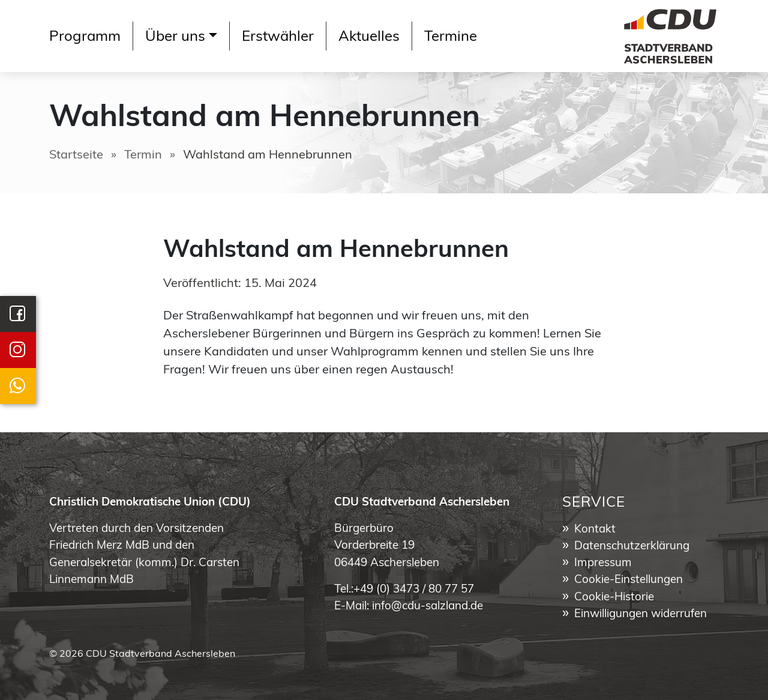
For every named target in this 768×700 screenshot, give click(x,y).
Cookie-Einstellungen (628, 580)
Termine (451, 37)
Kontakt (595, 530)
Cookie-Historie (614, 598)
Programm (85, 37)
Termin (143, 155)
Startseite (76, 155)
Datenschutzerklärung (632, 547)
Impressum (603, 563)
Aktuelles (369, 37)
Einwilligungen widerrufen (640, 614)
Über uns (175, 37)
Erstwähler (278, 37)
